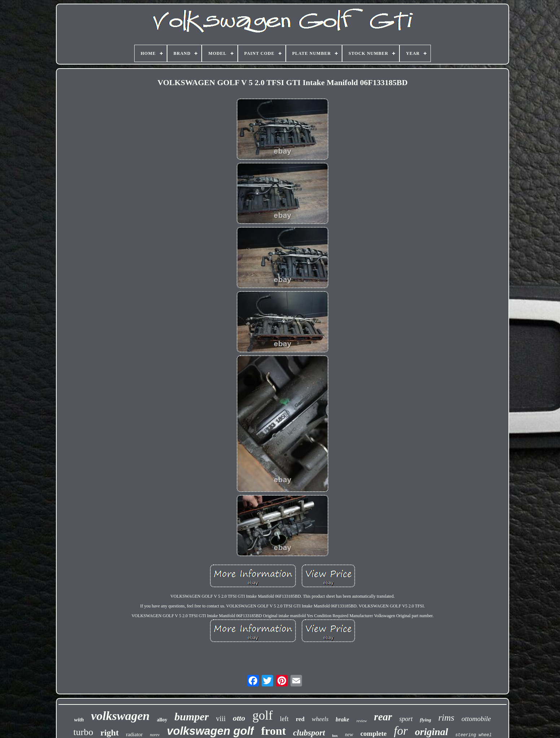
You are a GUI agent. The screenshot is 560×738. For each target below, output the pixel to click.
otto (239, 718)
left (284, 719)
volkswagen (120, 716)
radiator (134, 734)
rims (446, 718)
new (349, 735)
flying (426, 720)
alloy (162, 720)
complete (374, 733)
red (300, 719)
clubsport (309, 733)
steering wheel (474, 735)
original (432, 732)
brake (342, 719)
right (110, 733)
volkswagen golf (210, 731)
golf (262, 715)
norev (155, 735)
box (335, 736)
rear (383, 717)
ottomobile (476, 719)
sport (406, 719)
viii (221, 719)
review (362, 721)
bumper (192, 717)
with (79, 720)
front (274, 731)
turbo (83, 732)
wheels (320, 719)
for (401, 731)
